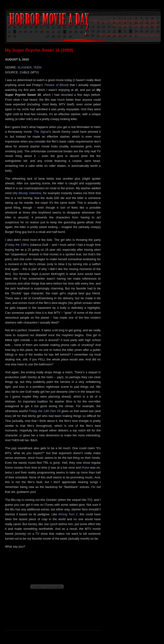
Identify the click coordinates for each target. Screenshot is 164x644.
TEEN (37, 67)
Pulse (85, 468)
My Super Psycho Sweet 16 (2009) (39, 50)
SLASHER (25, 67)
